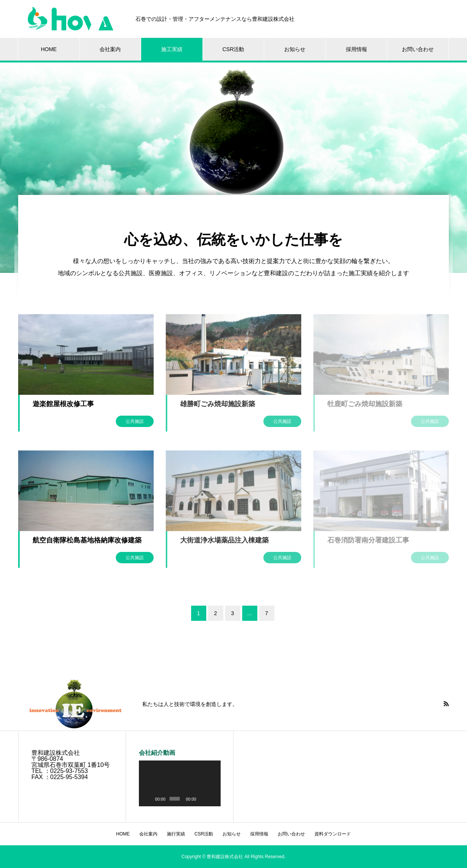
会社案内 (110, 49)
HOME (49, 49)
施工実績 (172, 49)
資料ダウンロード (333, 834)
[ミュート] (203, 799)
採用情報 (356, 49)
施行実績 (176, 834)
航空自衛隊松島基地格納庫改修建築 (87, 540)
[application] (180, 783)
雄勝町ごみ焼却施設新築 (218, 404)
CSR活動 (233, 49)
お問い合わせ (418, 49)
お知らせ (295, 49)
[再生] (149, 799)
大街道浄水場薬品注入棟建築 (224, 540)
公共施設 (135, 421)
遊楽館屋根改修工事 (63, 404)
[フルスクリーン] (213, 799)
